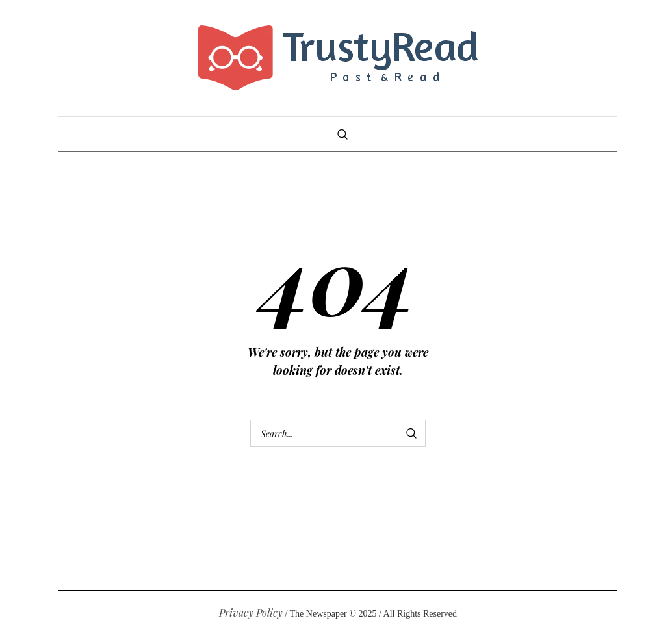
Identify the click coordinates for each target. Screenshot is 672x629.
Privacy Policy (251, 612)
